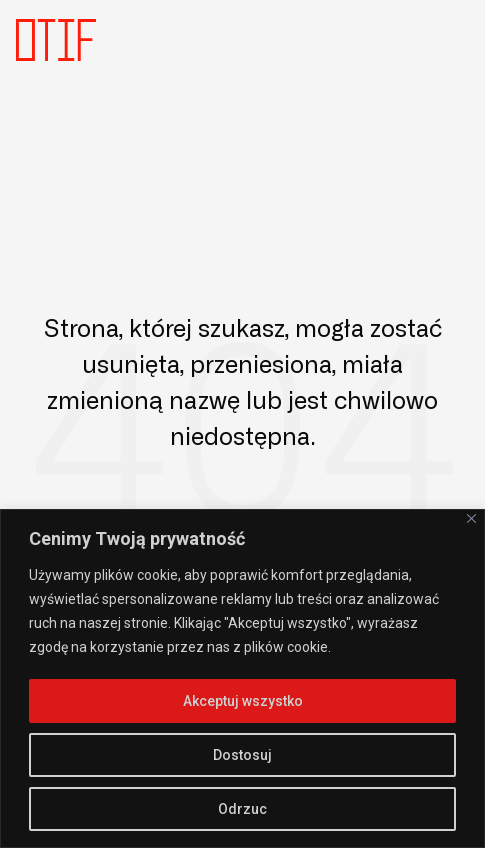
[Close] (471, 518)
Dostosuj (242, 755)
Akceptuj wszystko (243, 701)
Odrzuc (242, 809)
